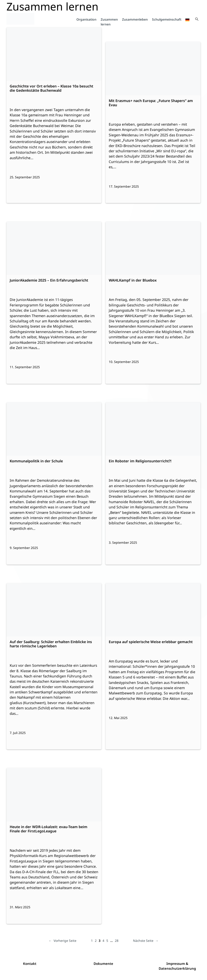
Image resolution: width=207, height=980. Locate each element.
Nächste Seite (146, 941)
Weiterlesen (28, 59)
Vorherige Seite (62, 941)
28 (117, 941)
